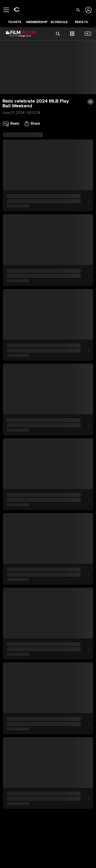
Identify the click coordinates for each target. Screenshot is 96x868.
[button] (78, 10)
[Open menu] (8, 10)
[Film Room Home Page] (16, 34)
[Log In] (88, 10)
